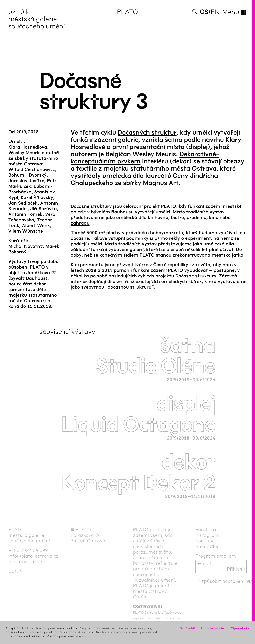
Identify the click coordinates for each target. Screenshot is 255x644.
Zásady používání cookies (66, 636)
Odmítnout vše (213, 628)
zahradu (80, 223)
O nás (140, 597)
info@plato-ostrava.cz (33, 556)
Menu (235, 12)
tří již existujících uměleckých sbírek (163, 282)
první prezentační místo (148, 147)
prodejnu (197, 218)
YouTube (205, 541)
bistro (177, 218)
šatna (174, 140)
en (215, 12)
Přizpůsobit (186, 628)
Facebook (206, 530)
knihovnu (158, 218)
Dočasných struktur (147, 133)
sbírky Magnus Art (151, 183)
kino (214, 218)
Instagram (207, 535)
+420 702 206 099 (28, 550)
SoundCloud (209, 546)
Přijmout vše (240, 628)
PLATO (127, 12)
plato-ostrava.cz (27, 562)
